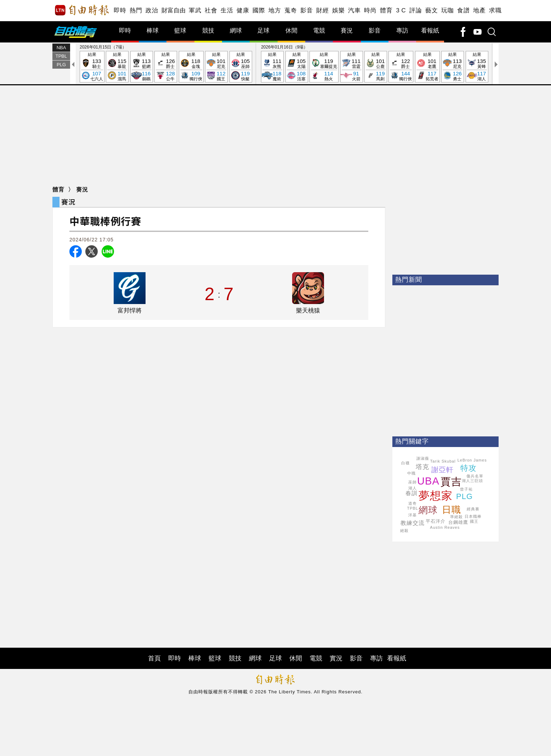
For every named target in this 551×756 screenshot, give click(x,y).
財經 (322, 10)
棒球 (153, 31)
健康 (243, 10)
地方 (275, 10)
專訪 (402, 31)
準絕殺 (456, 517)
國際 (259, 10)
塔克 (422, 467)
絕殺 (404, 531)
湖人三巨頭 (472, 481)
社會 (211, 10)
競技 (208, 31)
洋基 (413, 515)
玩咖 (447, 10)
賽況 (347, 31)
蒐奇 (291, 10)
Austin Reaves (445, 527)
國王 (474, 521)
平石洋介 (436, 521)
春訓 (411, 493)
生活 (227, 10)
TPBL (61, 56)
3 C (401, 10)
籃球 (180, 31)
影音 (306, 10)
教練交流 (413, 523)
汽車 (354, 10)
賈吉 (451, 482)
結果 (92, 67)
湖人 (413, 488)
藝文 (431, 10)
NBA (61, 48)
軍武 (195, 10)
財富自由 (173, 10)
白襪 (405, 463)
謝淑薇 (423, 458)
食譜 (463, 10)
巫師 (413, 482)
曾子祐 (466, 489)
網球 (236, 31)
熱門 (136, 10)
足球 (263, 31)
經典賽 (473, 509)
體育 (386, 10)
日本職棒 (473, 516)
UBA (428, 481)
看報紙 (430, 31)
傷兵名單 (475, 476)
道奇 (413, 503)
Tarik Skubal (443, 461)
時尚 (370, 10)
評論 (416, 10)
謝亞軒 (442, 470)
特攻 (468, 468)
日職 (451, 510)
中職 (411, 473)
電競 (319, 31)
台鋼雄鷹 (458, 522)
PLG (61, 65)
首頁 (154, 658)
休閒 (291, 31)
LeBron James (472, 460)
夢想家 (436, 496)
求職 (495, 10)
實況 (336, 658)
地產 (479, 10)
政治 (152, 10)
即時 (120, 10)
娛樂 (338, 10)
